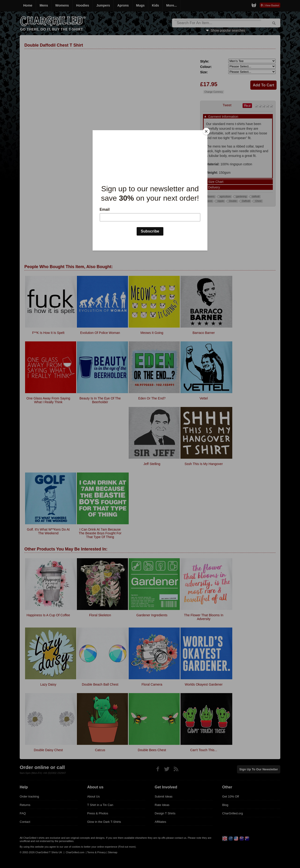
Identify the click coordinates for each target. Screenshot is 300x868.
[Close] (206, 131)
